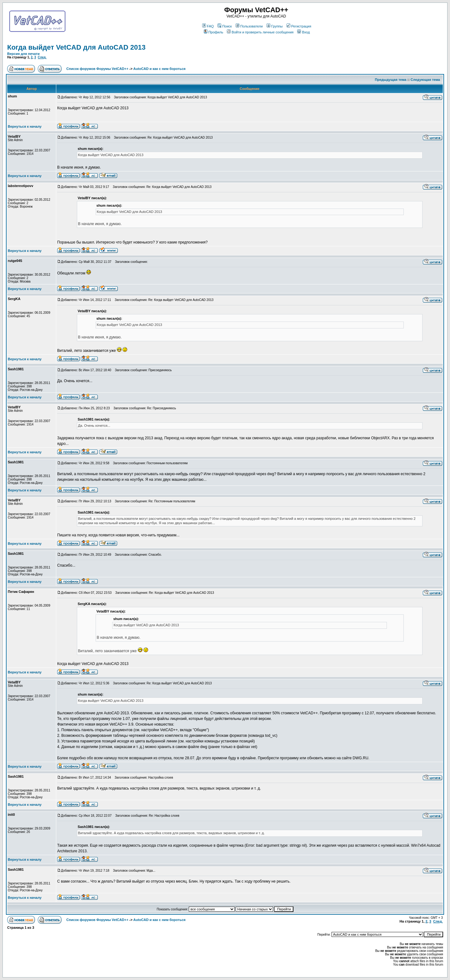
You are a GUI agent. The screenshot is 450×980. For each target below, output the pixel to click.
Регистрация (299, 26)
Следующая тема (425, 80)
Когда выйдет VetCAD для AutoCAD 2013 (76, 47)
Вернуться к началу (25, 126)
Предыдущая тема (391, 80)
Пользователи (249, 26)
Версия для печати (23, 54)
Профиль (214, 32)
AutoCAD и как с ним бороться (160, 69)
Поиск (225, 26)
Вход (303, 32)
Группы (275, 26)
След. (42, 57)
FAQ (208, 26)
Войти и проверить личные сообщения (260, 32)
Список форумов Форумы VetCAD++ (97, 69)
